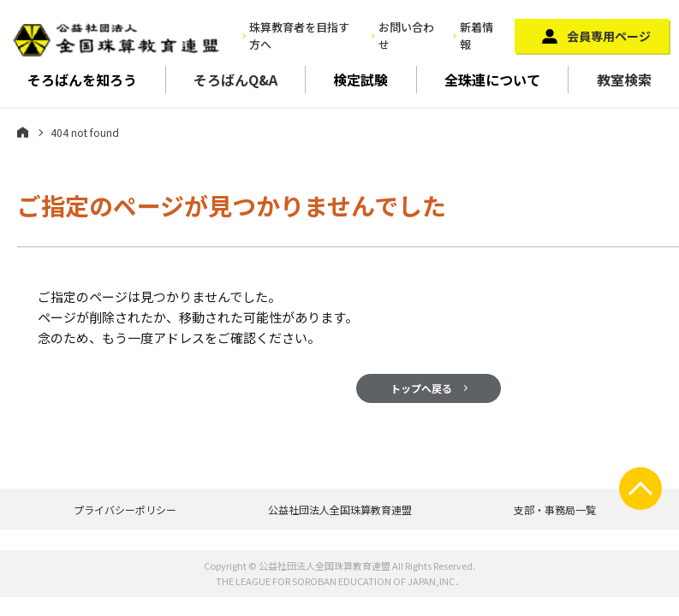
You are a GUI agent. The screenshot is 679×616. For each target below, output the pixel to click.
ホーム (23, 132)
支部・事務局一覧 (555, 509)
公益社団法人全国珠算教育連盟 (340, 509)
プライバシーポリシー (125, 509)
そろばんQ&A (235, 80)
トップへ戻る (421, 388)
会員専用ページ (609, 36)
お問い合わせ (406, 36)
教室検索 (624, 80)
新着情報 (476, 36)
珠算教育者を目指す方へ (299, 36)
